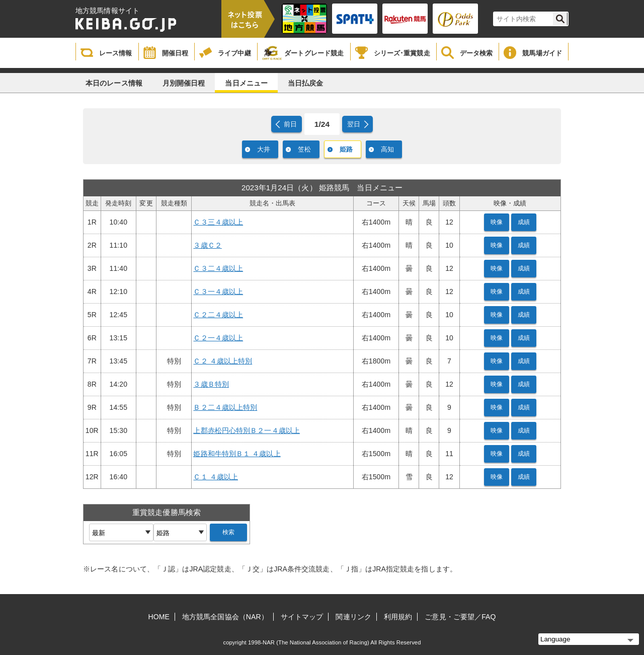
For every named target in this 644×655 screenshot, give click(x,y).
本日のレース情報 (114, 83)
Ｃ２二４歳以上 (218, 315)
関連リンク (353, 617)
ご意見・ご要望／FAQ (460, 617)
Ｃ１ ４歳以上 (216, 477)
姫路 (346, 149)
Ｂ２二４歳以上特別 (225, 407)
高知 (387, 149)
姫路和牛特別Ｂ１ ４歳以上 (237, 454)
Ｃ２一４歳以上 (218, 338)
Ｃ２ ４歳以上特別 (223, 361)
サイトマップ (302, 617)
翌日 (354, 124)
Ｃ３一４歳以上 (218, 292)
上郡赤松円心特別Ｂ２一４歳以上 (247, 430)
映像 (497, 222)
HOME (159, 617)
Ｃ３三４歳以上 (218, 222)
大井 (264, 149)
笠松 (304, 149)
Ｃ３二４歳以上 (218, 268)
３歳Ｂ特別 (211, 384)
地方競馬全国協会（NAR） (225, 617)
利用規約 (398, 617)
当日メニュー (246, 83)
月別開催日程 (184, 83)
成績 (524, 222)
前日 (290, 124)
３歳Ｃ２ (207, 245)
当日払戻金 (306, 83)
